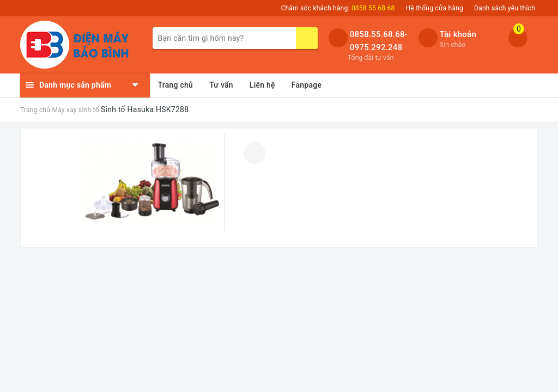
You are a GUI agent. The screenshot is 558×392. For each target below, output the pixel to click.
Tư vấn (221, 85)
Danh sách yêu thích (505, 8)
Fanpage (307, 85)
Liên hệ (262, 85)
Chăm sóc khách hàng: (338, 8)
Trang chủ (176, 85)
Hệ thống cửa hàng (435, 8)
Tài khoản (458, 34)
